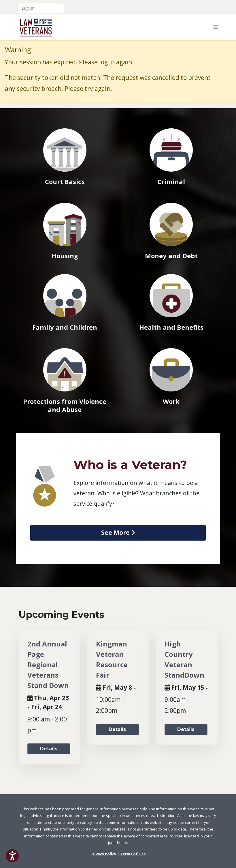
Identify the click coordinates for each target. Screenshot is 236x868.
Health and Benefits (171, 327)
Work (171, 401)
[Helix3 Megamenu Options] (216, 27)
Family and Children (65, 327)
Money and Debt (171, 256)
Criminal (171, 181)
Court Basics (65, 181)
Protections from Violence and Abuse (65, 405)
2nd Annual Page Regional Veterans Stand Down (48, 664)
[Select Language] (41, 8)
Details (49, 749)
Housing (65, 256)
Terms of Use (133, 854)
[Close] (228, 49)
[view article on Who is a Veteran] (118, 533)
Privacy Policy (103, 854)
